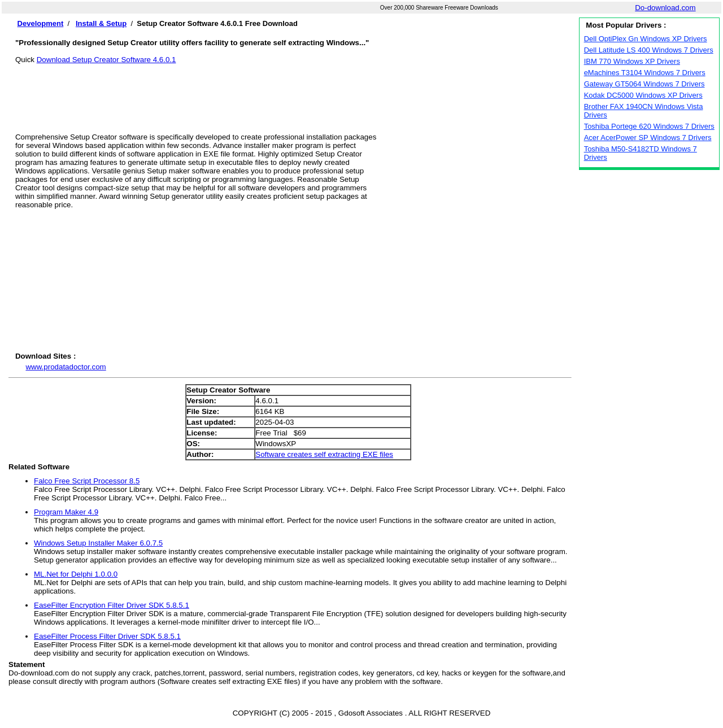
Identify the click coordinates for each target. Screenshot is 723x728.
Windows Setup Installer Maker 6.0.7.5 (98, 543)
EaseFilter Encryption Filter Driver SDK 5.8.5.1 (112, 605)
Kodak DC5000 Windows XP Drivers (643, 95)
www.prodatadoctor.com (66, 367)
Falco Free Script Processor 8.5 (87, 481)
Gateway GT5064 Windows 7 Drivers (644, 84)
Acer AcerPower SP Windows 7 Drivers (648, 138)
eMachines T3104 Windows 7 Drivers (645, 73)
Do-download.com (665, 8)
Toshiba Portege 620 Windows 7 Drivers (649, 126)
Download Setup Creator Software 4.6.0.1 (106, 60)
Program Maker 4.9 (66, 512)
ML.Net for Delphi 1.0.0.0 (76, 574)
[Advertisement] (293, 89)
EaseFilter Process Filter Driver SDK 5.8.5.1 (107, 636)
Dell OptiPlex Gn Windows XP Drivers (646, 39)
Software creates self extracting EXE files (324, 454)
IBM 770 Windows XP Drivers (632, 61)
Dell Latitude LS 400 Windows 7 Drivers (649, 50)
